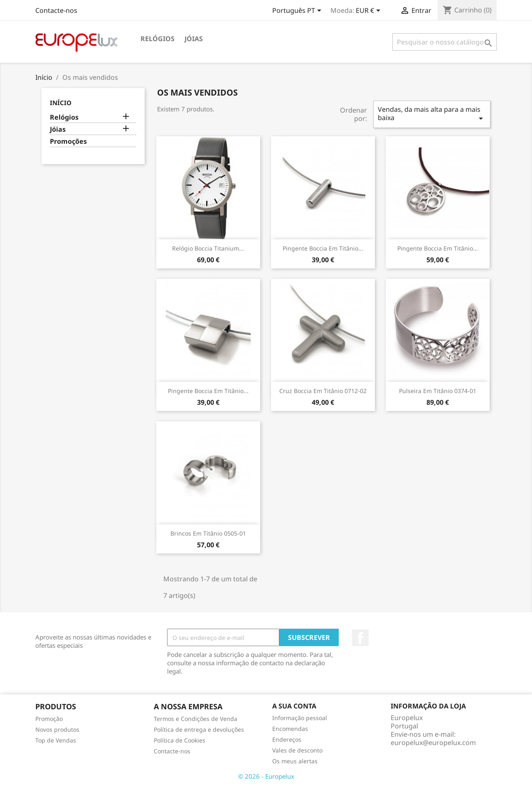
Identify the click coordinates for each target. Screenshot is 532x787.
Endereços (287, 739)
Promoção (49, 719)
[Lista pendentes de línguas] (298, 11)
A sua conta (294, 706)
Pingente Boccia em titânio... (323, 248)
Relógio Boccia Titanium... (208, 248)
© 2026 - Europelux (266, 776)
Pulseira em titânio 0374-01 (438, 391)
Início (61, 103)
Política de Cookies (180, 740)
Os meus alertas (295, 761)
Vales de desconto (297, 750)
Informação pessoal (300, 718)
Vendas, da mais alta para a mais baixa (432, 114)
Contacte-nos (56, 10)
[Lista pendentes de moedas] (369, 11)
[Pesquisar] (445, 42)
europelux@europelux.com (433, 743)
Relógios (158, 39)
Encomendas (290, 729)
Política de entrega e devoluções (199, 729)
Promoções (68, 141)
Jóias (194, 39)
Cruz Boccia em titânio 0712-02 (323, 391)
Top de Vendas (56, 740)
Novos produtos (57, 729)
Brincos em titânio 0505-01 (208, 533)
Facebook (360, 638)
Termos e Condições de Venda (196, 719)
